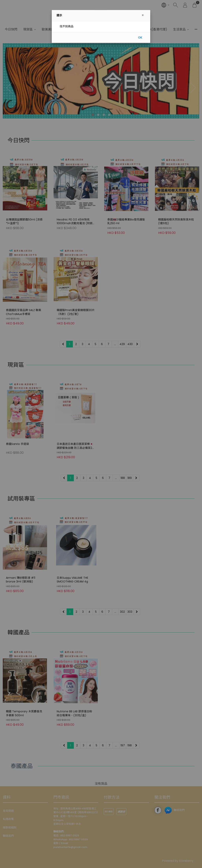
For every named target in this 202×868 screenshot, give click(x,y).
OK (140, 38)
